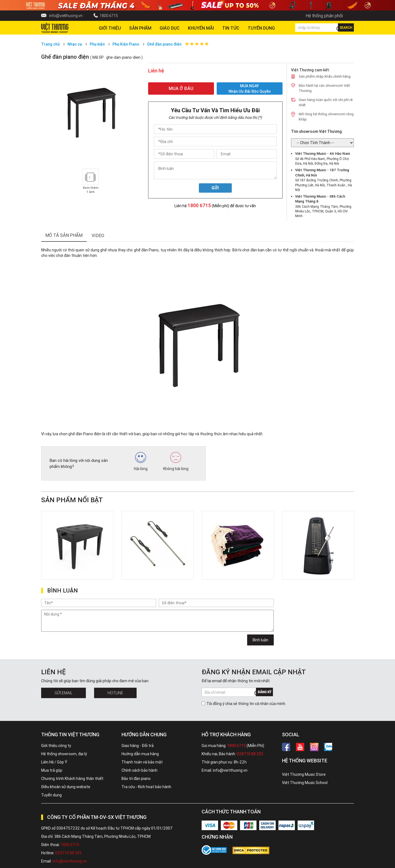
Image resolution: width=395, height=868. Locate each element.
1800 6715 (109, 16)
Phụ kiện (97, 44)
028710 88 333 (250, 754)
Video (98, 235)
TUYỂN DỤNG (261, 28)
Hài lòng (141, 462)
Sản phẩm (140, 28)
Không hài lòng (176, 462)
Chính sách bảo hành (139, 770)
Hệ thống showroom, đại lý (64, 754)
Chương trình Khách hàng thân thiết (72, 779)
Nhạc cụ (75, 44)
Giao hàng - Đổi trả (138, 746)
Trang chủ (50, 44)
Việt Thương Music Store (304, 774)
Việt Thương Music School (305, 783)
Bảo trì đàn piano (136, 779)
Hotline (115, 693)
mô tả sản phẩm (64, 235)
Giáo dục (170, 28)
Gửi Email (64, 693)
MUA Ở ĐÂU (181, 88)
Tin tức (231, 28)
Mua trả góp (52, 770)
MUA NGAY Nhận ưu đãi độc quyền (250, 89)
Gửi (215, 188)
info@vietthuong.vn (66, 16)
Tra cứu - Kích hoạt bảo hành (146, 787)
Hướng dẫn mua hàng (140, 754)
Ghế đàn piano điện (164, 44)
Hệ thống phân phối (324, 16)
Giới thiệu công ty (56, 746)
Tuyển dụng (51, 795)
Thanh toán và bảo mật (142, 762)
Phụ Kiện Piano (126, 44)
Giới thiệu (110, 28)
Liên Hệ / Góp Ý (54, 762)
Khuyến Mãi (201, 28)
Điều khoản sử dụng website (66, 787)
